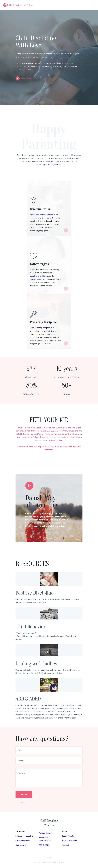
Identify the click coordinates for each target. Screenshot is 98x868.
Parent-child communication (41, 215)
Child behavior (21, 846)
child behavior (75, 155)
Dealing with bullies (41, 663)
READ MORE (26, 78)
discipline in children (38, 276)
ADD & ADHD (32, 698)
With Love (49, 825)
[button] (29, 485)
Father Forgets (68, 836)
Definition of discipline (25, 836)
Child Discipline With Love (21, 5)
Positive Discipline (39, 593)
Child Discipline (49, 821)
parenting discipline (42, 328)
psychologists (42, 165)
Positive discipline (46, 833)
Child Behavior (34, 626)
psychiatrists (56, 165)
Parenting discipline (23, 841)
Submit (24, 794)
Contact (66, 846)
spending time (52, 431)
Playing (39, 431)
